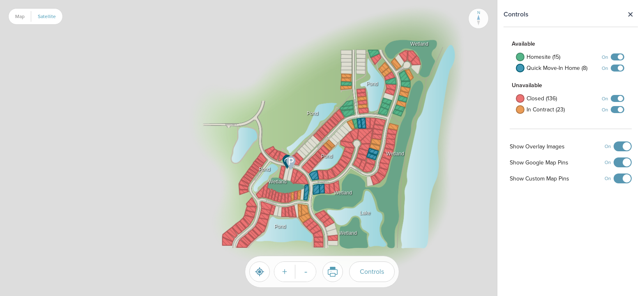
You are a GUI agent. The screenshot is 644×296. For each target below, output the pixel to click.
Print (330, 272)
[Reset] (260, 272)
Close (630, 14)
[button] (281, 185)
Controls (372, 272)
